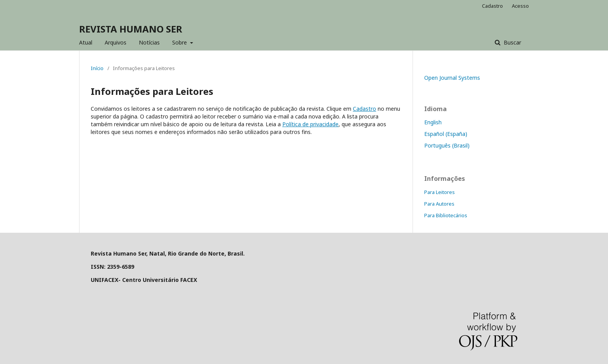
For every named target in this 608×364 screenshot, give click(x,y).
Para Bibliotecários (446, 215)
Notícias (149, 42)
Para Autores (439, 204)
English (433, 122)
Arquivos (116, 42)
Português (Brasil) (447, 145)
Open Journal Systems (452, 78)
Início (97, 68)
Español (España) (446, 134)
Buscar (512, 42)
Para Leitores (440, 192)
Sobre (180, 42)
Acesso (520, 6)
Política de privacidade (310, 124)
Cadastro (492, 6)
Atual (86, 42)
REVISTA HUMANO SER (131, 29)
